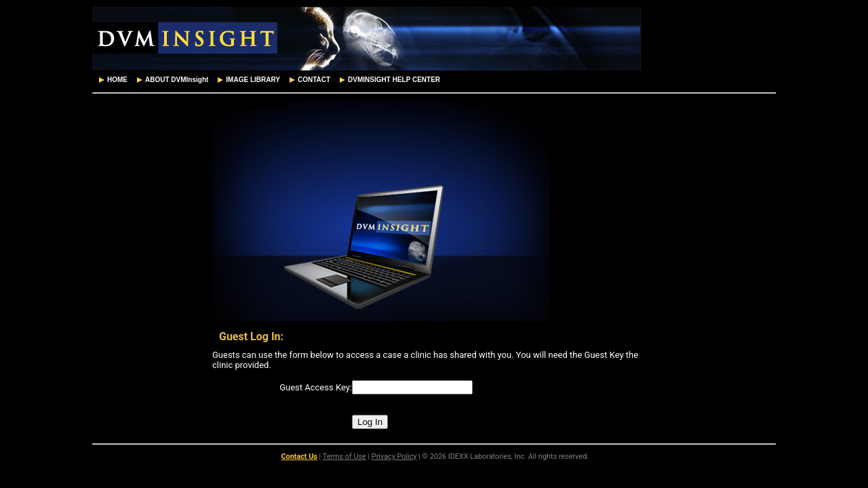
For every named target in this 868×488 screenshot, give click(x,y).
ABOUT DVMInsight (171, 80)
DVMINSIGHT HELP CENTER (389, 80)
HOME (112, 80)
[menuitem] (112, 80)
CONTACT (309, 80)
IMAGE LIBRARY (248, 80)
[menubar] (268, 80)
